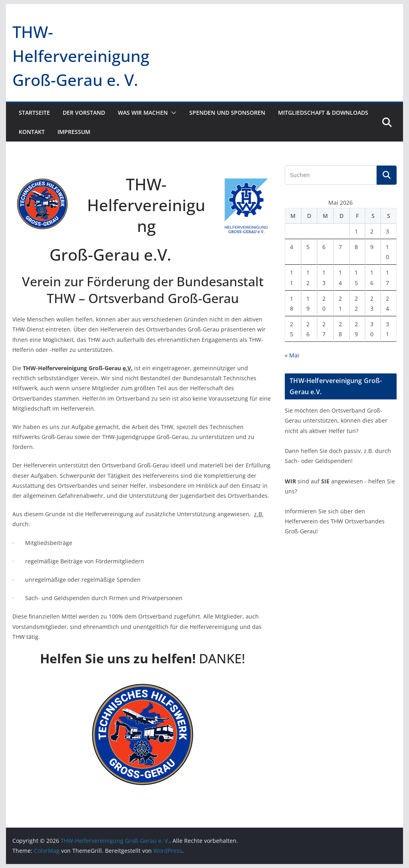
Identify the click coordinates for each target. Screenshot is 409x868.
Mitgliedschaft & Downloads (323, 113)
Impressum (74, 132)
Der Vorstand (84, 113)
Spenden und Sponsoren (227, 113)
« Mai (292, 355)
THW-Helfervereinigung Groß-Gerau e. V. (81, 56)
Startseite (34, 113)
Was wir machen (143, 113)
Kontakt (32, 132)
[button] (172, 113)
